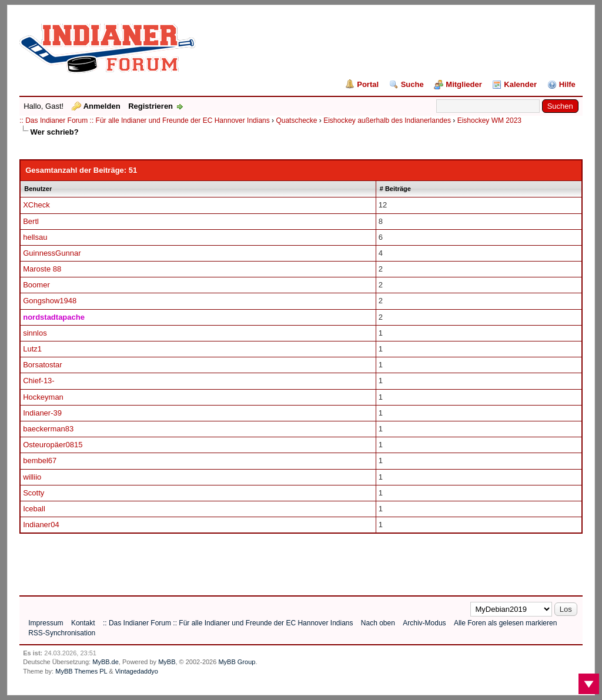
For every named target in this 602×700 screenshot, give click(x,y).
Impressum (46, 623)
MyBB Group (237, 662)
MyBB (167, 662)
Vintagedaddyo (137, 671)
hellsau (35, 237)
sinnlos (35, 333)
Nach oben (378, 623)
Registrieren (150, 106)
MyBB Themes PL (81, 671)
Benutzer (38, 189)
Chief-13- (39, 381)
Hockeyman (43, 397)
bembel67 (40, 460)
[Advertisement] (233, 560)
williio (32, 477)
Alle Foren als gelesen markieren (505, 623)
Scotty (34, 493)
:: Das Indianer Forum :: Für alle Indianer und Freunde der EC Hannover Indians (145, 120)
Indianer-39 (42, 413)
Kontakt (83, 623)
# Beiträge (395, 189)
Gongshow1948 (50, 301)
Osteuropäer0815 (53, 445)
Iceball (34, 509)
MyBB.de (106, 662)
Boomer (36, 285)
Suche (412, 84)
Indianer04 (41, 525)
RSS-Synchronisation (62, 633)
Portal (368, 84)
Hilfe (567, 84)
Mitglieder (464, 84)
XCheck (36, 205)
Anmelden (102, 106)
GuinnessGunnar (52, 253)
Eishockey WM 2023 (489, 120)
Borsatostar (42, 365)
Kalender (520, 84)
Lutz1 (32, 349)
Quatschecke (296, 120)
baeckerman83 (48, 429)
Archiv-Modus (424, 623)
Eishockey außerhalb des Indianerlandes (387, 120)
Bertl (31, 221)
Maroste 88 (42, 269)
